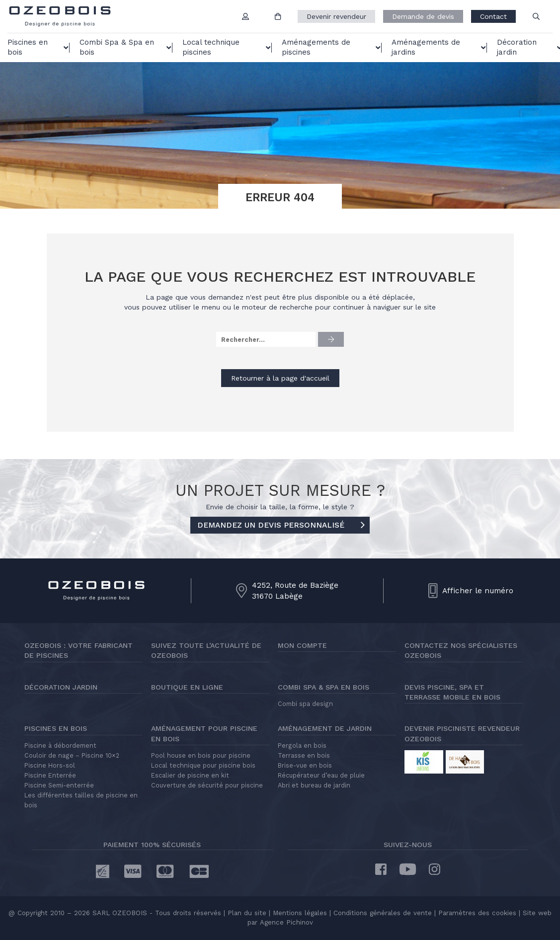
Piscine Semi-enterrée (59, 785)
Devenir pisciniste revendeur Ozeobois (462, 733)
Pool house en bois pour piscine (201, 755)
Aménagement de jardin (325, 728)
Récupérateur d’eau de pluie (321, 775)
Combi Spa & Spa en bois (323, 687)
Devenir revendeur (336, 16)
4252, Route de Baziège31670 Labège (295, 591)
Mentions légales (300, 913)
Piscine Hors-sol (50, 765)
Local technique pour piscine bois (203, 765)
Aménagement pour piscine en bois (204, 733)
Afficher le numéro (478, 591)
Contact (493, 16)
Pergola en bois (302, 745)
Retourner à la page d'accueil (280, 378)
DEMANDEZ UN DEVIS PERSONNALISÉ (281, 526)
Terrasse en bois (304, 755)
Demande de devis (423, 16)
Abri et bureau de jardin (314, 785)
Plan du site (246, 913)
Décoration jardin (61, 687)
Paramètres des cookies (477, 913)
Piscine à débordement (60, 745)
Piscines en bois (56, 728)
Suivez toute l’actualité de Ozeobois (206, 650)
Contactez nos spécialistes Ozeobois (461, 650)
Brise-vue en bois (305, 765)
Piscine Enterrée (50, 775)
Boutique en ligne (187, 687)
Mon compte (302, 645)
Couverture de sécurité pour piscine (207, 785)
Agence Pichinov (286, 922)
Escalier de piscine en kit (190, 775)
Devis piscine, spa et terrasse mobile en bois (452, 692)
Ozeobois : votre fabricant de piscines (79, 650)
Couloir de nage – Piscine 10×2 (72, 755)
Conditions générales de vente (383, 913)
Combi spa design (305, 704)
